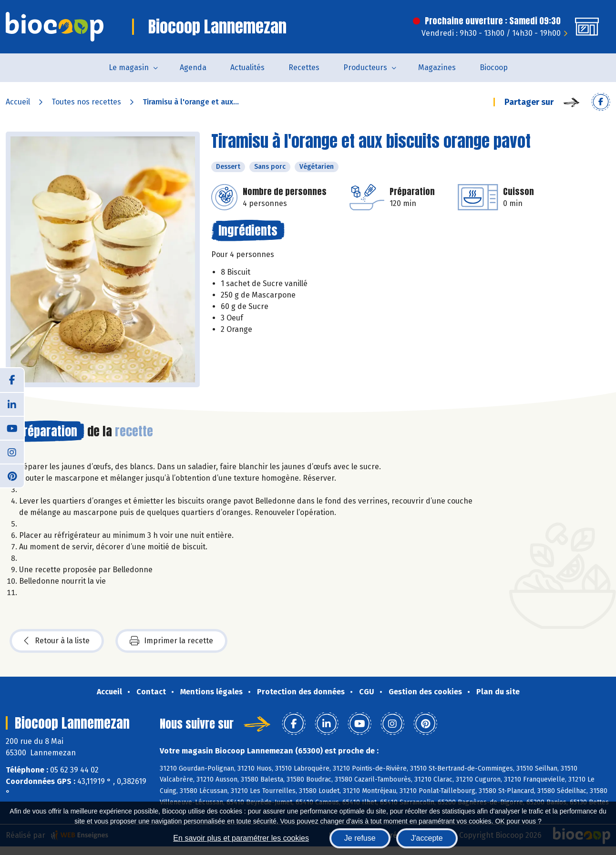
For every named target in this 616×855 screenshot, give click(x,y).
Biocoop (494, 67)
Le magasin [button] (129, 67)
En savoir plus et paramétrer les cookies (241, 838)
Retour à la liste (57, 641)
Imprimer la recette (171, 641)
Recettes (304, 67)
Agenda (193, 67)
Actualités (247, 67)
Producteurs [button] (365, 67)
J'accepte (427, 838)
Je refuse (360, 838)
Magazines (437, 67)
